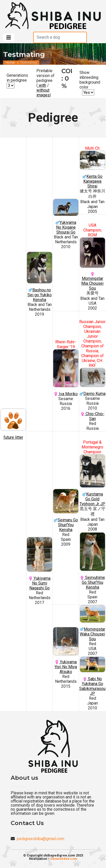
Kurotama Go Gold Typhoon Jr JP (92, 480)
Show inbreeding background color (90, 80)
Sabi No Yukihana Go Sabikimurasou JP (92, 676)
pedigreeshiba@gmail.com (41, 839)
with (42, 85)
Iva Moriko (66, 373)
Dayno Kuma (92, 382)
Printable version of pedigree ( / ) (45, 83)
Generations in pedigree (17, 78)
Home (10, 64)
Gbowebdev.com (64, 859)
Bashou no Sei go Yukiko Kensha (39, 277)
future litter (13, 424)
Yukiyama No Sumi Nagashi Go (39, 564)
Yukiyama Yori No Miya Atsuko (66, 651)
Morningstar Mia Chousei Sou (92, 264)
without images (43, 93)
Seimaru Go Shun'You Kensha (66, 510)
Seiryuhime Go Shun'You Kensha (92, 561)
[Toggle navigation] (9, 38)
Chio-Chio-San (92, 416)
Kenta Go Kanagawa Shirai (92, 170)
